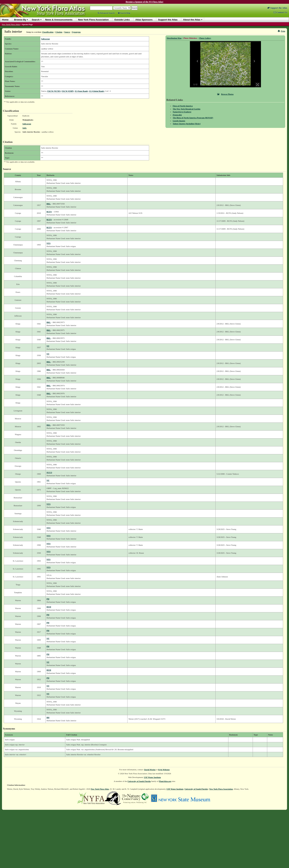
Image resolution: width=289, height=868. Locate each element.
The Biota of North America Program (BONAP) (193, 118)
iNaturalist (177, 115)
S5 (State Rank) (81, 91)
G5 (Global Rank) (97, 91)
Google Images (179, 121)
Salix (25, 128)
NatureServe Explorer (182, 112)
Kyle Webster (164, 770)
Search (36, 20)
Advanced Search (106, 13)
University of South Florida (139, 781)
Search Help (124, 13)
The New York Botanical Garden (186, 109)
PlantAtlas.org (165, 781)
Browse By (20, 20)
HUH (49, 607)
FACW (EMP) (68, 91)
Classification (48, 32)
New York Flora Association (221, 789)
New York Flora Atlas (11, 24)
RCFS (49, 212)
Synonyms (76, 32)
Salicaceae (45, 39)
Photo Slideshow (190, 38)
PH (48, 599)
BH (48, 717)
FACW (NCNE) (54, 91)
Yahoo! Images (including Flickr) (187, 124)
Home (5, 20)
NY (48, 346)
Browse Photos (225, 94)
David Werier (150, 770)
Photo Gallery (205, 38)
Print (282, 31)
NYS (49, 243)
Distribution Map (174, 38)
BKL (49, 204)
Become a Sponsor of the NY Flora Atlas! (145, 2)
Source (67, 32)
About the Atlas (192, 20)
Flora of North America (183, 106)
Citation (59, 32)
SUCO (49, 472)
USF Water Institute (152, 777)
